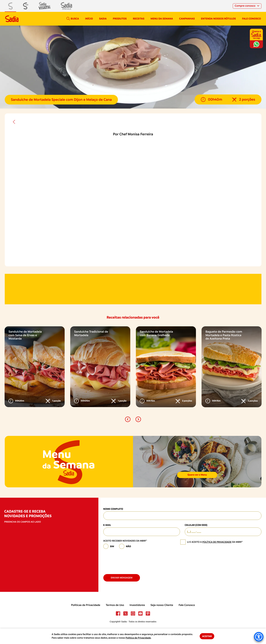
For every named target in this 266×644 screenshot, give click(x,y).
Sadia (103, 19)
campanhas (187, 19)
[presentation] (129, 560)
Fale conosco (251, 19)
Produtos (120, 19)
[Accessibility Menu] (259, 637)
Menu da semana (162, 19)
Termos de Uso (115, 605)
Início (89, 19)
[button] (128, 419)
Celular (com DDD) (196, 525)
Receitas (139, 19)
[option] (35, 367)
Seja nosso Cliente (162, 605)
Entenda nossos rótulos (218, 19)
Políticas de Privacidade (86, 605)
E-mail (107, 525)
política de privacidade (217, 542)
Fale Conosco (187, 605)
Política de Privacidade (138, 638)
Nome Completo (113, 509)
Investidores (137, 605)
